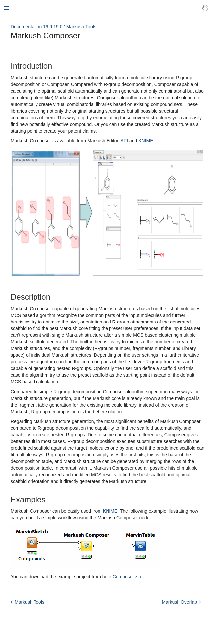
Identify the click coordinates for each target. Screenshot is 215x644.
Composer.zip (127, 577)
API (124, 141)
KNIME (146, 141)
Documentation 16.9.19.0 (36, 27)
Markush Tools (81, 27)
